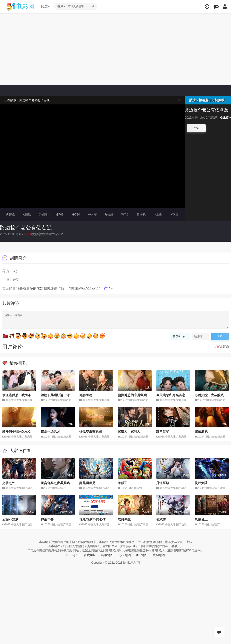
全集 (196, 128)
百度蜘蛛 (90, 555)
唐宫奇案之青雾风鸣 (55, 483)
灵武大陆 (201, 483)
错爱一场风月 (50, 431)
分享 (92, 214)
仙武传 (161, 519)
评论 (10, 214)
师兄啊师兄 (87, 483)
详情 (108, 288)
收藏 (109, 214)
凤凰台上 (201, 519)
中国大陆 (51, 234)
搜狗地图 (159, 555)
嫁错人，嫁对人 (129, 431)
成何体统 (124, 519)
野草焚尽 (163, 431)
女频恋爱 (38, 234)
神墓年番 (47, 519)
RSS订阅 (72, 555)
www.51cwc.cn (89, 288)
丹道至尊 (163, 483)
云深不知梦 (10, 519)
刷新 (43, 214)
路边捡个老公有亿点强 (26, 227)
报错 (27, 214)
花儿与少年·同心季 (92, 519)
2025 (61, 234)
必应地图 (125, 555)
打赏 (125, 214)
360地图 (142, 555)
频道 (45, 6)
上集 (158, 214)
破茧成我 (201, 431)
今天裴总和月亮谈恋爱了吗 (176, 395)
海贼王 (122, 483)
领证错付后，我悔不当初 (20, 395)
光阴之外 (9, 483)
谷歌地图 (107, 555)
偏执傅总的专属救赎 (132, 395)
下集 (174, 214)
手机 (142, 214)
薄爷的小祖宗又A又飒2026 (21, 431)
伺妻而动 (86, 395)
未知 (40, 288)
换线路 (225, 118)
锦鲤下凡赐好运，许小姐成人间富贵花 (68, 395)
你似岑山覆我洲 (90, 431)
